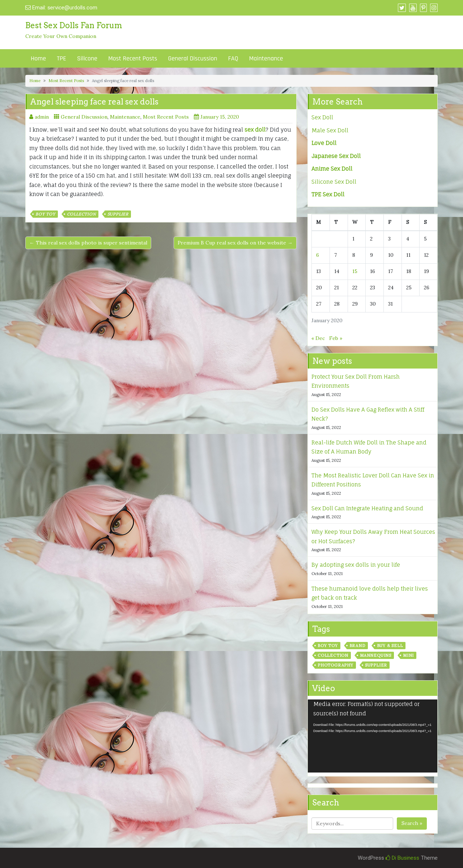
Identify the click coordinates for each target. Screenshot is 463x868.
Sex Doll (322, 117)
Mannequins (376, 655)
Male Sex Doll (330, 130)
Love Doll (324, 143)
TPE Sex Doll (328, 194)
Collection (81, 214)
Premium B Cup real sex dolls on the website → (235, 243)
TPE (61, 58)
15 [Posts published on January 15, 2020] (355, 271)
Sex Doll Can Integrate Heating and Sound (367, 508)
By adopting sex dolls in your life (356, 565)
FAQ (233, 58)
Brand (357, 646)
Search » (412, 823)
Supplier (118, 214)
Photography (335, 665)
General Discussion (192, 58)
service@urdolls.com (72, 8)
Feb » (336, 338)
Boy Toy (45, 214)
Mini (408, 655)
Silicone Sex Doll (334, 182)
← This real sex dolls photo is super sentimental (88, 243)
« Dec (318, 338)
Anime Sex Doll (332, 169)
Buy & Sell (390, 646)
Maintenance (266, 58)
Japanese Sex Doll (336, 156)
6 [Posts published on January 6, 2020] (318, 255)
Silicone (87, 58)
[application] (373, 736)
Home (38, 58)
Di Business (402, 858)
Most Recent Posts (133, 58)
